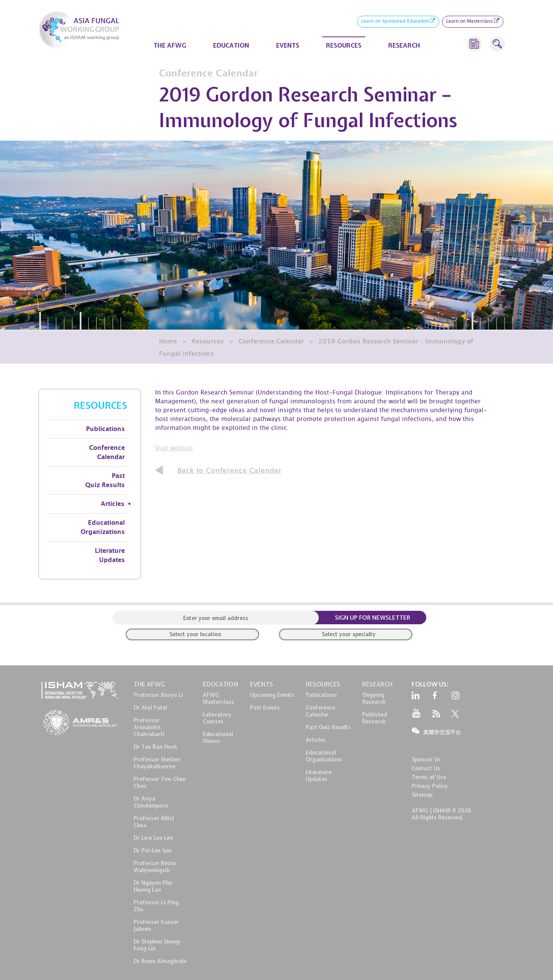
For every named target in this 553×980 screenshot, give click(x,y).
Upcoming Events (272, 695)
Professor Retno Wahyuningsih (155, 867)
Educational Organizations (103, 527)
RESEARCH (404, 45)
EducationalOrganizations (324, 756)
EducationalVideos (218, 738)
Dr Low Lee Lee (153, 838)
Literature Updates (110, 555)
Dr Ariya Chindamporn (151, 802)
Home (168, 342)
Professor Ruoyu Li (158, 695)
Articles (113, 504)
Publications (105, 429)
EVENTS (288, 45)
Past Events (265, 708)
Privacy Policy (430, 786)
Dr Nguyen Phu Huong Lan (153, 886)
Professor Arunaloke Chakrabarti (149, 727)
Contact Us (426, 768)
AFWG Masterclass (218, 698)
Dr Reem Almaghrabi (160, 961)
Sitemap (422, 795)
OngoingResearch (374, 698)
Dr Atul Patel (150, 708)
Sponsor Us (426, 759)
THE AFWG (170, 45)
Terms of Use (429, 777)
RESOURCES (344, 45)
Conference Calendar (271, 342)
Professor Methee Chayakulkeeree (157, 763)
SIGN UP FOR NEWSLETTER (373, 618)
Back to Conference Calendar (229, 471)
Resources (208, 342)
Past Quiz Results (105, 481)
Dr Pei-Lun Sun (152, 851)
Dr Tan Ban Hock (156, 747)
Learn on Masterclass (473, 22)
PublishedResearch (375, 718)
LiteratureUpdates (319, 776)
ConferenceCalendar (320, 711)
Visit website (174, 449)
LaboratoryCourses (217, 718)
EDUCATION (231, 45)
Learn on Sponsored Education (398, 22)
